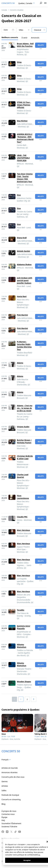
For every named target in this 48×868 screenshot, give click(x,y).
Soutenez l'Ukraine (9, 826)
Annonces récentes (10, 772)
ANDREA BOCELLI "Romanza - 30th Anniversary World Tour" (25, 138)
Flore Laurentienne (23, 497)
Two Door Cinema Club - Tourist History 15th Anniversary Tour (25, 178)
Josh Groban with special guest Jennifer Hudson (25, 280)
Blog (3, 804)
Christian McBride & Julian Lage (25, 457)
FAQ (3, 820)
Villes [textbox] (21, 30)
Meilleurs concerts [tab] (10, 37)
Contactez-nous (8, 814)
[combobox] (26, 3)
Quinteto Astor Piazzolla (24, 627)
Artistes (5, 786)
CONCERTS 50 (8, 3)
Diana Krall (22, 238)
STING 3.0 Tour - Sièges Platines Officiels (24, 105)
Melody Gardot (23, 251)
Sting (19, 62)
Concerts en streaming (11, 799)
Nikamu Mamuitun (22, 646)
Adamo (20, 363)
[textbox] (39, 30)
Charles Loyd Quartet (23, 476)
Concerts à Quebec (17, 10)
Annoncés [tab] (35, 38)
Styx (19, 195)
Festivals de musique (10, 795)
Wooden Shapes (24, 682)
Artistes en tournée (10, 768)
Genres (5, 781)
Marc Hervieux (23, 530)
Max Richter (22, 121)
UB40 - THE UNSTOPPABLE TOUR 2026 (23, 158)
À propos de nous (9, 811)
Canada (4, 10)
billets (41, 45)
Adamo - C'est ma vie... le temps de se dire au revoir (25, 408)
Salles (4, 790)
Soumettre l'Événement (11, 823)
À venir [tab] (25, 38)
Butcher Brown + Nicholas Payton (24, 441)
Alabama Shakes (24, 264)
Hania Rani (22, 296)
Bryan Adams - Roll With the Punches (25, 45)
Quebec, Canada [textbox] (25, 3)
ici (39, 855)
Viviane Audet (23, 427)
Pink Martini (22, 315)
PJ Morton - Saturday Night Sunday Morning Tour (24, 346)
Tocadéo (21, 610)
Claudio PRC (22, 517)
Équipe (4, 817)
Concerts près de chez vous (13, 777)
